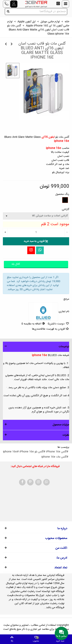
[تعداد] (36, 232)
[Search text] (39, 12)
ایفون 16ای (48, 137)
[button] (36, 347)
